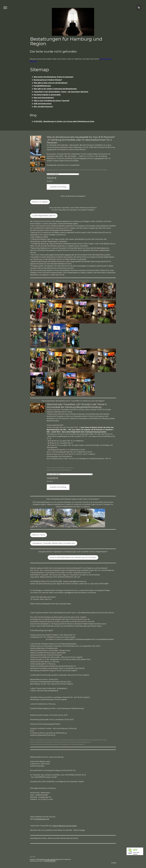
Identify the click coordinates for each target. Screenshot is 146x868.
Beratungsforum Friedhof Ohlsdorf (48, 80)
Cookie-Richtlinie (34, 861)
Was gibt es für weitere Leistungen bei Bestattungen (55, 89)
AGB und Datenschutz (43, 104)
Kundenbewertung (42, 819)
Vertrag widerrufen (50, 861)
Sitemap (41, 861)
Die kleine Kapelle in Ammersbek (47, 95)
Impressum (32, 859)
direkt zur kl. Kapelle (40, 202)
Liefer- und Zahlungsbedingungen (55, 859)
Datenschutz (68, 859)
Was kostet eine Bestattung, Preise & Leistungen (53, 77)
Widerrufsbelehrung (41, 859)
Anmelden (114, 863)
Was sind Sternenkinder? (44, 98)
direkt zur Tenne (39, 535)
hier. (83, 830)
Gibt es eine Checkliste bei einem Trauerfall (51, 101)
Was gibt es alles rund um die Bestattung (51, 83)
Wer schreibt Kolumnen (43, 107)
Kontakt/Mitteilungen (42, 86)
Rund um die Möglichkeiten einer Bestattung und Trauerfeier (73, 557)
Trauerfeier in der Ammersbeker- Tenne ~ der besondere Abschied (61, 92)
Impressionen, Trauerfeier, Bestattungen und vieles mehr (54, 543)
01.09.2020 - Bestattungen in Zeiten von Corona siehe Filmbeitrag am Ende (64, 121)
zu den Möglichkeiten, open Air (44, 216)
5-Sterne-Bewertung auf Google (64, 826)
